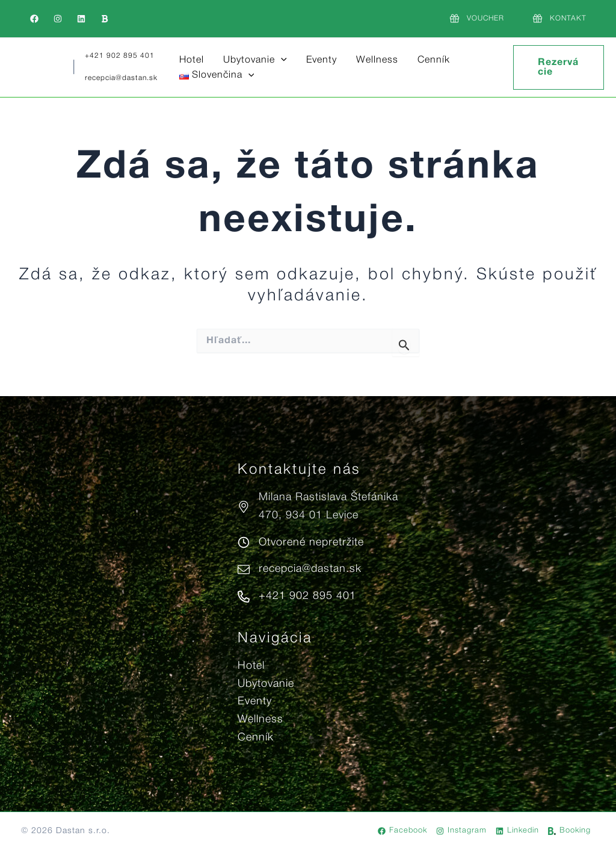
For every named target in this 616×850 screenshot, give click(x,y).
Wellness (377, 60)
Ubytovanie (255, 61)
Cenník (434, 60)
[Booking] (105, 19)
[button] (281, 61)
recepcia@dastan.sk (121, 78)
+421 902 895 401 (120, 56)
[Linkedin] (81, 19)
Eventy (322, 60)
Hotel (192, 60)
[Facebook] (34, 19)
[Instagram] (58, 19)
